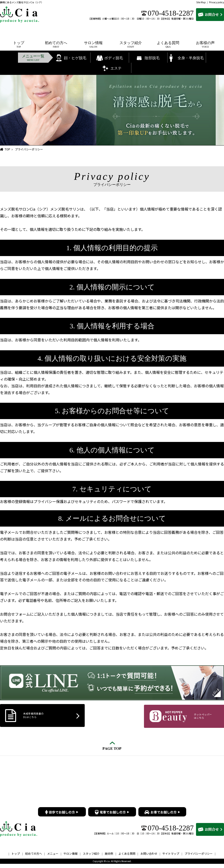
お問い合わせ (149, 858)
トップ (16, 858)
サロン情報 (70, 858)
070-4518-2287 (171, 13)
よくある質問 (127, 858)
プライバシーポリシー (199, 858)
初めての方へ (34, 858)
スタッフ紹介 (91, 858)
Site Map (201, 2)
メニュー (53, 858)
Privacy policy (217, 2)
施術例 (109, 858)
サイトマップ (171, 858)
